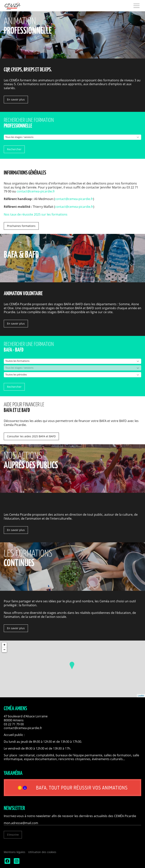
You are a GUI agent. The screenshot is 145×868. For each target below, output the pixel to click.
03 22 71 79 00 (14, 724)
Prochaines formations (21, 226)
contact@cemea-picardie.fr (36, 191)
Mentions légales (15, 852)
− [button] (4, 650)
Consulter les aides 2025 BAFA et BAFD (31, 436)
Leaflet (141, 696)
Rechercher (14, 149)
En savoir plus (16, 99)
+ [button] (4, 645)
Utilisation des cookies (42, 852)
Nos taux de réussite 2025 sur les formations (36, 214)
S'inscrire (13, 835)
